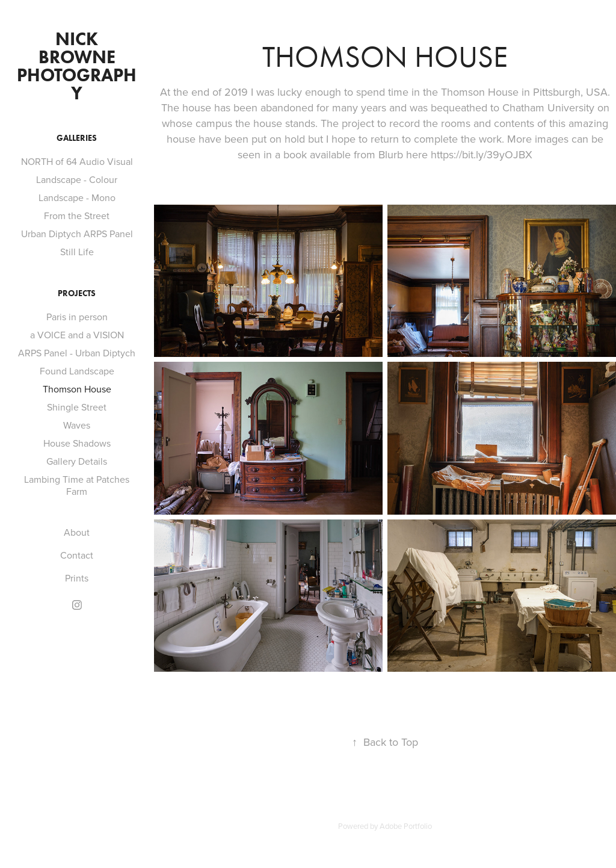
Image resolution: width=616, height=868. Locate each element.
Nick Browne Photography (77, 66)
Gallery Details (77, 461)
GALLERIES (77, 138)
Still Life (77, 252)
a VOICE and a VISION (77, 335)
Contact (77, 555)
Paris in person (77, 317)
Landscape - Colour (77, 179)
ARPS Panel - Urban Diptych (77, 353)
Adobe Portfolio (406, 826)
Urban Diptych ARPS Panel (77, 234)
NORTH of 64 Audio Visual (77, 161)
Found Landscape (77, 371)
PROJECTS (77, 293)
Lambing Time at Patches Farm (77, 485)
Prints (77, 578)
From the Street (77, 215)
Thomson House (77, 389)
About (77, 532)
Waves (77, 425)
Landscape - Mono (77, 197)
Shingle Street (77, 407)
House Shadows (77, 443)
